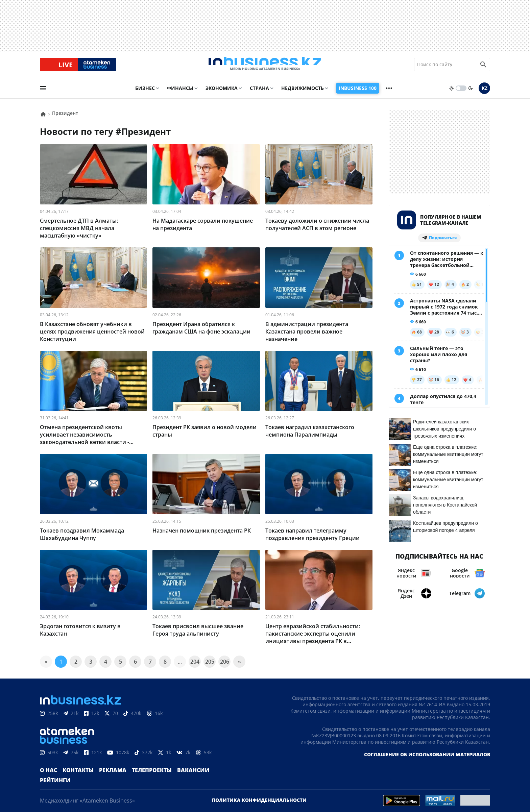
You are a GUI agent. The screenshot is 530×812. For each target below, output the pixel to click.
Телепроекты (141, 776)
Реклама (105, 776)
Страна (259, 93)
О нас (47, 776)
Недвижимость (303, 93)
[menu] (43, 94)
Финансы (180, 93)
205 (210, 667)
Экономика (222, 93)
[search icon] (483, 67)
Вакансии (178, 776)
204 (195, 667)
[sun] (452, 94)
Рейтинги (211, 776)
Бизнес (145, 93)
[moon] (471, 94)
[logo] (265, 67)
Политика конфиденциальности (259, 795)
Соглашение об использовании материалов (427, 760)
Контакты (74, 776)
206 (225, 667)
